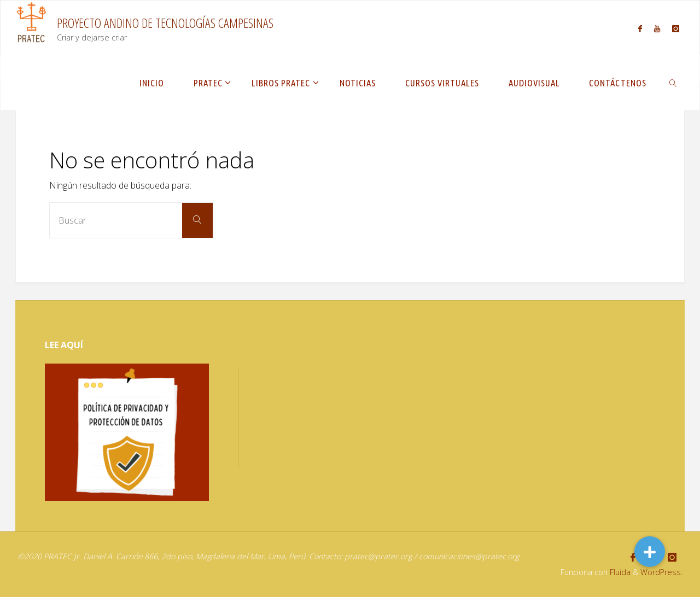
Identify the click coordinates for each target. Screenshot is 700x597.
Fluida (619, 572)
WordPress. (661, 572)
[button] (650, 552)
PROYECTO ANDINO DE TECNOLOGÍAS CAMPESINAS (165, 23)
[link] (673, 83)
